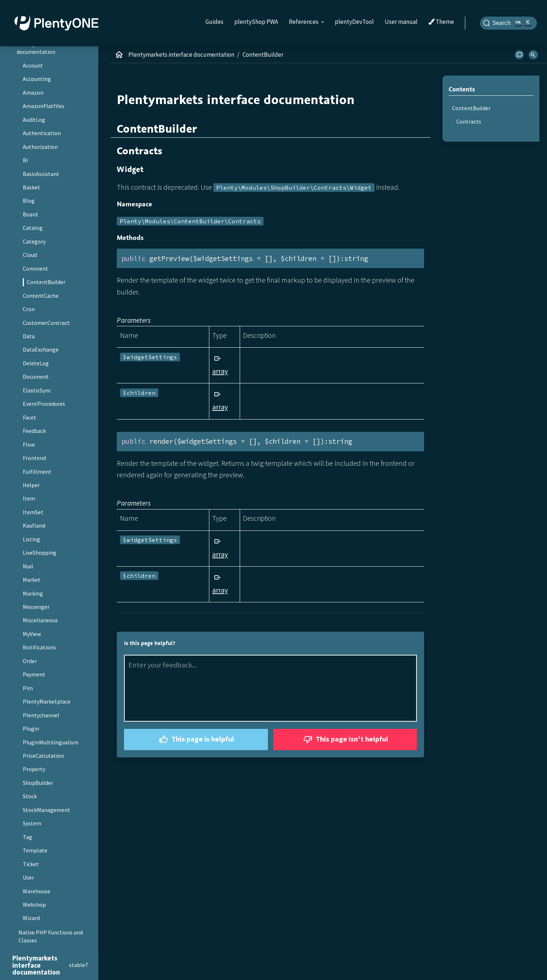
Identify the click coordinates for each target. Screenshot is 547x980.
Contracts (469, 121)
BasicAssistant (41, 174)
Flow (29, 444)
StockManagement (46, 810)
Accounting (37, 79)
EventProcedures (44, 404)
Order (30, 661)
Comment (35, 268)
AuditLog (34, 120)
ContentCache (41, 296)
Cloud (30, 255)
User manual (401, 22)
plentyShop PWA (256, 22)
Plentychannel (41, 715)
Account (33, 65)
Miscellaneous (40, 620)
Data (29, 336)
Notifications (39, 647)
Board (30, 214)
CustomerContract (46, 323)
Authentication (42, 133)
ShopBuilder (38, 783)
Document (36, 377)
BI (25, 160)
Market (32, 580)
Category (34, 241)
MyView (32, 634)
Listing (31, 539)
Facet (29, 417)
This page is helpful (196, 740)
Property (34, 769)
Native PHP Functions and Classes (51, 936)
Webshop (34, 904)
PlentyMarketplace (47, 701)
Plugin (31, 728)
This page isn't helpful (345, 740)
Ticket (31, 864)
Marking (33, 593)
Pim (28, 688)
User (28, 877)
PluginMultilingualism (51, 742)
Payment (34, 674)
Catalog (33, 228)
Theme (441, 22)
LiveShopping (40, 553)
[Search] (509, 23)
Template (35, 850)
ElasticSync (37, 390)
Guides (214, 22)
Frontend (34, 458)
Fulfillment (37, 472)
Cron (29, 309)
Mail (28, 566)
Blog (29, 201)
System (32, 823)
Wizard (31, 918)
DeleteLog (36, 363)
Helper (31, 485)
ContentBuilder (46, 282)
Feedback (34, 431)
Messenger (36, 607)
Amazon (33, 93)
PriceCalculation (43, 756)
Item (29, 498)
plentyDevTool (354, 22)
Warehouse (37, 891)
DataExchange (41, 349)
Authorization (40, 147)
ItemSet (33, 512)
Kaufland (34, 525)
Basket (31, 187)
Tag (27, 837)
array (220, 371)
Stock (30, 796)
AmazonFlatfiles (44, 106)
